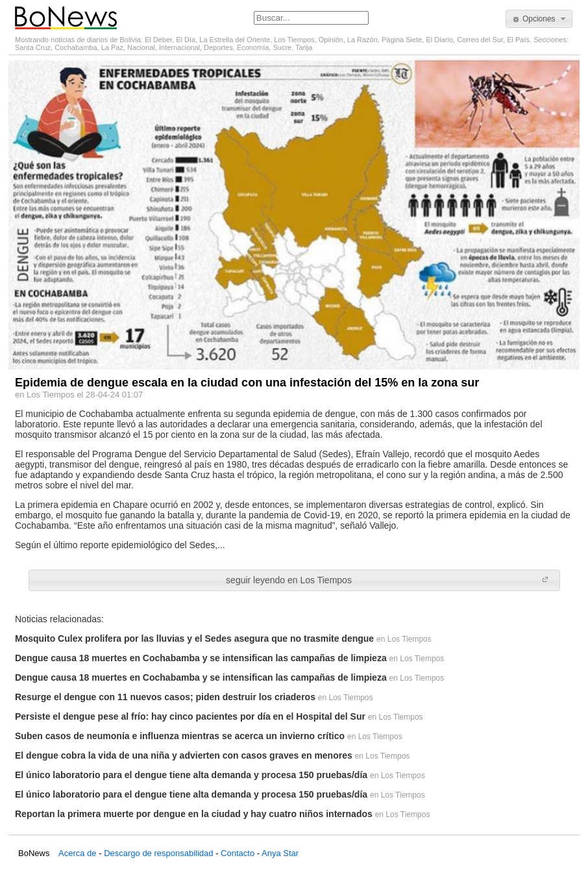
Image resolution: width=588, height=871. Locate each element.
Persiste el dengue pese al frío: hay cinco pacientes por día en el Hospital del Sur (190, 716)
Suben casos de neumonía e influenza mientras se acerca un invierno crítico (180, 736)
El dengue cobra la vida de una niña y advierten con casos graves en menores (184, 755)
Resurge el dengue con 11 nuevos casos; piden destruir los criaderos (165, 697)
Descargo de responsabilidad (158, 853)
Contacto (238, 853)
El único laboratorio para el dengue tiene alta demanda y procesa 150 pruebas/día (191, 775)
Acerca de (78, 853)
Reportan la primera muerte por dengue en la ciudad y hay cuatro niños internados (194, 814)
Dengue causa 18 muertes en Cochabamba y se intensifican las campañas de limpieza (201, 658)
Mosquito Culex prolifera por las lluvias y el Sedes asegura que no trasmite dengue (194, 638)
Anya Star (280, 853)
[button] (539, 19)
